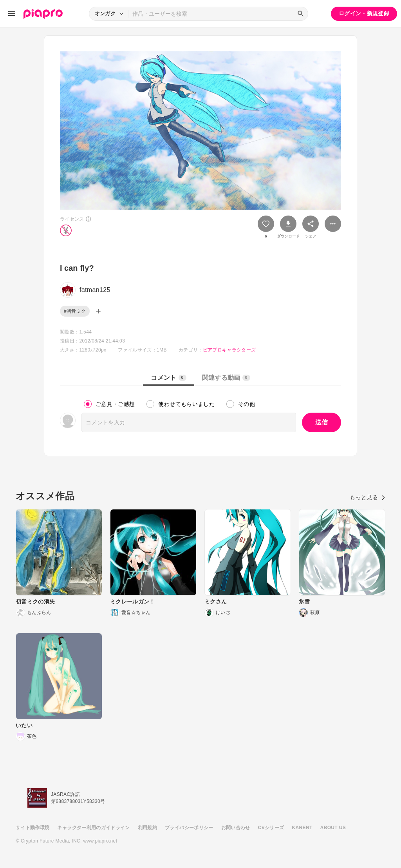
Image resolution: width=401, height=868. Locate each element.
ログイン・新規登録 (364, 13)
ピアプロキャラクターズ (229, 350)
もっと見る (368, 497)
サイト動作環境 (33, 828)
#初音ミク (75, 311)
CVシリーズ (271, 828)
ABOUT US (333, 828)
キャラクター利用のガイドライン (93, 828)
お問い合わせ (236, 828)
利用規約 (147, 828)
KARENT (302, 828)
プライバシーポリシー (189, 828)
